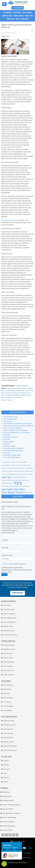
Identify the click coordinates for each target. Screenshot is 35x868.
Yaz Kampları (7, 13)
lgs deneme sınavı (25, 465)
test (4, 477)
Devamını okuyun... (7, 400)
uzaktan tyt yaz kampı (7, 483)
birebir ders (15, 462)
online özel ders (29, 471)
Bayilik (18, 19)
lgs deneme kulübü (15, 465)
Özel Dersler (17, 13)
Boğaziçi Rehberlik (22, 386)
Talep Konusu (7, 555)
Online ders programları (9, 220)
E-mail (4, 540)
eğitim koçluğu (6, 465)
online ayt (17, 393)
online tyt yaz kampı (13, 395)
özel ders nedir (28, 492)
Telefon (5, 548)
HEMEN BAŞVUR (18, 593)
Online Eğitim (22, 388)
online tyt (9, 393)
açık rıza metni (8, 564)
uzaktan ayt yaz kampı (14, 397)
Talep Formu (29, 16)
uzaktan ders (11, 391)
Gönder (4, 575)
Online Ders (12, 388)
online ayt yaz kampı (13, 468)
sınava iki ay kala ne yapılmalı (25, 474)
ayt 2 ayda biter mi (6, 462)
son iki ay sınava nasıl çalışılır (9, 474)
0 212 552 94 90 (18, 8)
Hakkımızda (10, 19)
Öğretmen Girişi (19, 16)
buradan (4, 225)
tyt (9, 477)
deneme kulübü (22, 462)
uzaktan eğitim (26, 480)
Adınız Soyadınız (8, 533)
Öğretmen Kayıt (7, 16)
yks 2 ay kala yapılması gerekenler (11, 486)
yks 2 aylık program (25, 486)
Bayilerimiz (25, 19)
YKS (18, 483)
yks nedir (7, 489)
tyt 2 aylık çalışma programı (19, 477)
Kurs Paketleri (27, 13)
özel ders (19, 489)
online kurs (21, 391)
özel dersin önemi (13, 492)
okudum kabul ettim (14, 564)
